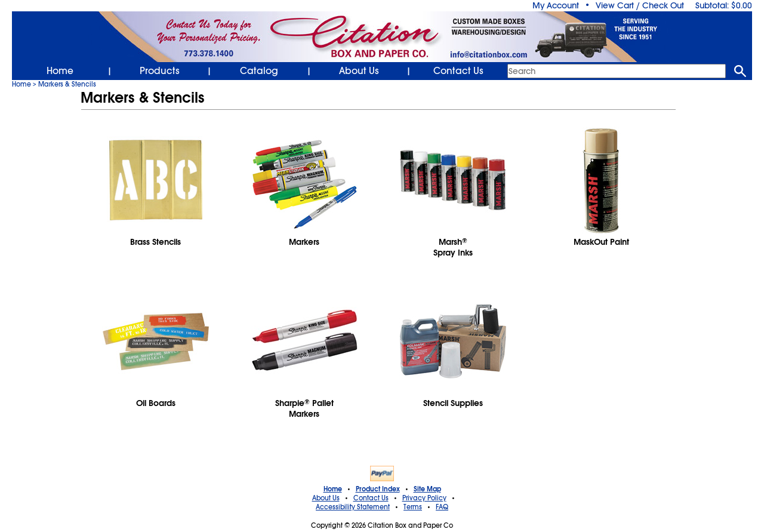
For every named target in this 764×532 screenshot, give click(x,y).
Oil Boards (156, 403)
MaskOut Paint (601, 242)
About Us (359, 71)
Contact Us (458, 71)
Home (60, 71)
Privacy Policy (424, 498)
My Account (556, 5)
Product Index (378, 489)
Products (160, 71)
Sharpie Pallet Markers (304, 408)
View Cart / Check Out (640, 5)
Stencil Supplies (453, 403)
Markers (304, 242)
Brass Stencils (155, 242)
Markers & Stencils (67, 84)
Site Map (427, 489)
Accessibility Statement (353, 507)
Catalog (259, 71)
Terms (413, 507)
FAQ (442, 507)
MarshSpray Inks (453, 247)
